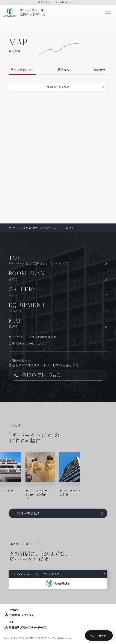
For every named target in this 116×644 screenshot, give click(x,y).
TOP (58, 260)
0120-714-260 (37, 375)
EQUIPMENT (58, 307)
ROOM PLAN (58, 275)
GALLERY (58, 291)
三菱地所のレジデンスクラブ (28, 344)
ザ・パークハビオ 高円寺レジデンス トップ (33, 228)
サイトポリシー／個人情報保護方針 (33, 337)
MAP (58, 323)
